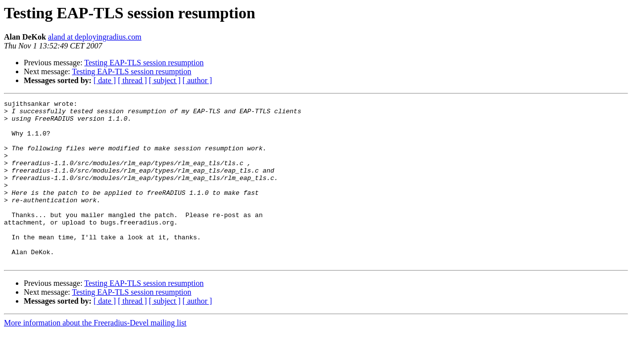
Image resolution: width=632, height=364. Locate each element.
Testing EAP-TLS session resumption (144, 63)
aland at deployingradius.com (95, 37)
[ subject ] (165, 80)
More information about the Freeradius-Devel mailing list (95, 355)
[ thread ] (132, 80)
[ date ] (105, 80)
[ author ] (197, 80)
